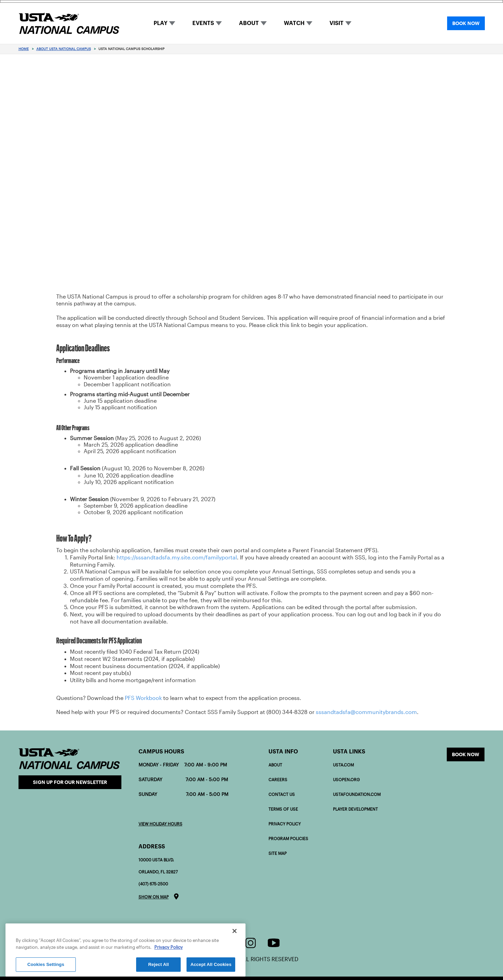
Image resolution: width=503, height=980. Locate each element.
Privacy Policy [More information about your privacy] (169, 947)
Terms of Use (283, 809)
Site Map (278, 853)
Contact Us (282, 794)
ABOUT (249, 23)
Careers (278, 780)
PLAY (160, 23)
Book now (466, 754)
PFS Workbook (143, 698)
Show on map (154, 897)
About (275, 765)
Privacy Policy (285, 824)
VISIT (337, 23)
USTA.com (343, 765)
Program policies (288, 839)
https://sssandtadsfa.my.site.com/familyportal (177, 558)
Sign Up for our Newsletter (70, 782)
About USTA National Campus (64, 49)
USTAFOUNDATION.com (357, 794)
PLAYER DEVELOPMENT (355, 809)
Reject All (158, 964)
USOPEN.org (346, 780)
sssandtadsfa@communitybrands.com (366, 712)
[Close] (235, 931)
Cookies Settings (46, 964)
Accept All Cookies (211, 964)
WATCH (294, 23)
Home (24, 49)
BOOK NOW (466, 23)
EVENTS (203, 23)
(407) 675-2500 (153, 884)
